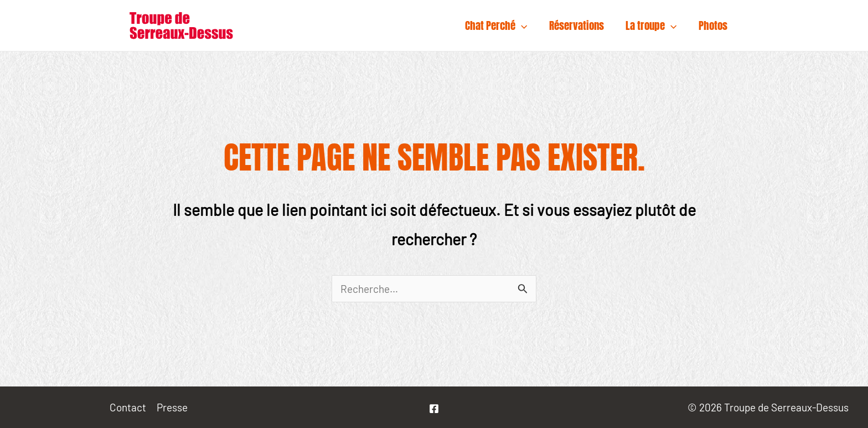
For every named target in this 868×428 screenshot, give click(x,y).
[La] (434, 409)
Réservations (579, 25)
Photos (714, 25)
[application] (524, 25)
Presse (172, 407)
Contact (128, 407)
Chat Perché (499, 25)
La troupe (653, 25)
